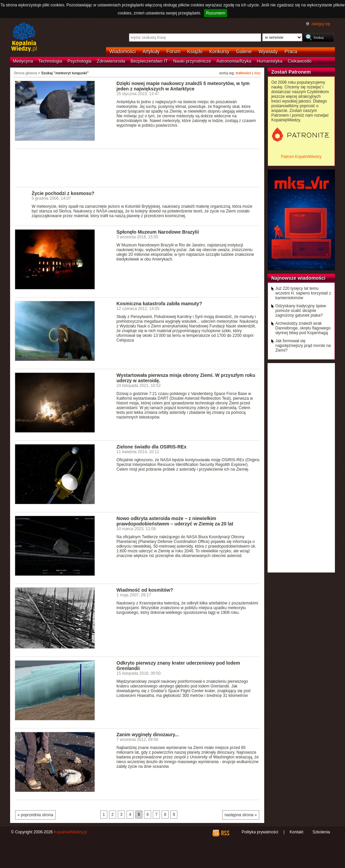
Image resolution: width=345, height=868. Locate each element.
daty (257, 73)
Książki (195, 51)
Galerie (244, 51)
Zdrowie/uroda (111, 61)
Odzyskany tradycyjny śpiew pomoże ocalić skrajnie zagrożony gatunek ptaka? (301, 311)
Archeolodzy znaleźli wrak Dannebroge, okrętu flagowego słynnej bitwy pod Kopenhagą (303, 328)
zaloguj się (321, 24)
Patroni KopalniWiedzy (301, 157)
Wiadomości (123, 51)
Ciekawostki (300, 61)
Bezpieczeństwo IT (149, 61)
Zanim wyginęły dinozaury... (148, 735)
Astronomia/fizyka (234, 61)
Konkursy (219, 51)
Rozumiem (216, 13)
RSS (225, 833)
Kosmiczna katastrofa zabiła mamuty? (159, 304)
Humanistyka (270, 61)
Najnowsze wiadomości (298, 278)
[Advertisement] (137, 167)
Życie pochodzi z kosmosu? (63, 193)
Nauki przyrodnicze (192, 61)
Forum (174, 51)
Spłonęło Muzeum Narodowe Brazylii (158, 232)
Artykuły (151, 51)
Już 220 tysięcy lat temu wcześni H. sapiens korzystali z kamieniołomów (303, 293)
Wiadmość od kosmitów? (145, 590)
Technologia (50, 61)
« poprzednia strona (35, 815)
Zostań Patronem (291, 72)
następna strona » (241, 815)
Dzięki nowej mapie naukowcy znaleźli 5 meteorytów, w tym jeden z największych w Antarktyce (183, 86)
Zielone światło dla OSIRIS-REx (151, 447)
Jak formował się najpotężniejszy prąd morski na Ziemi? (303, 346)
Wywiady (268, 51)
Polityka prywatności (260, 832)
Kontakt (296, 832)
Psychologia (80, 61)
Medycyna (23, 61)
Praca (291, 51)
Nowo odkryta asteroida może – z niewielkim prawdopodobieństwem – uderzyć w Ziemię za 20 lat (175, 521)
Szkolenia (321, 832)
